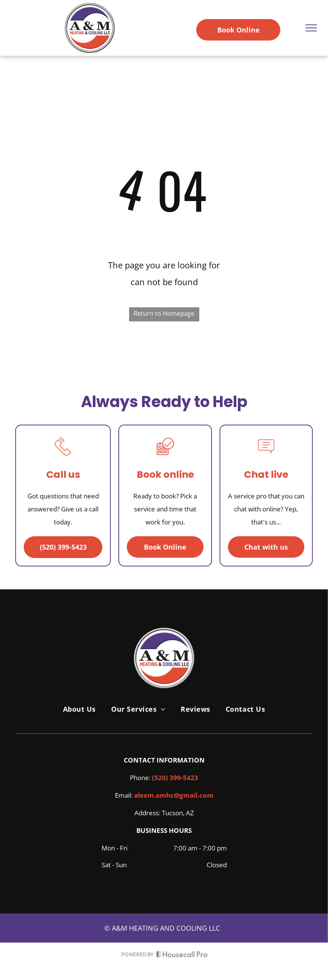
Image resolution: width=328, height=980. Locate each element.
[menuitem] (79, 709)
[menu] (311, 28)
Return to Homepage (164, 313)
